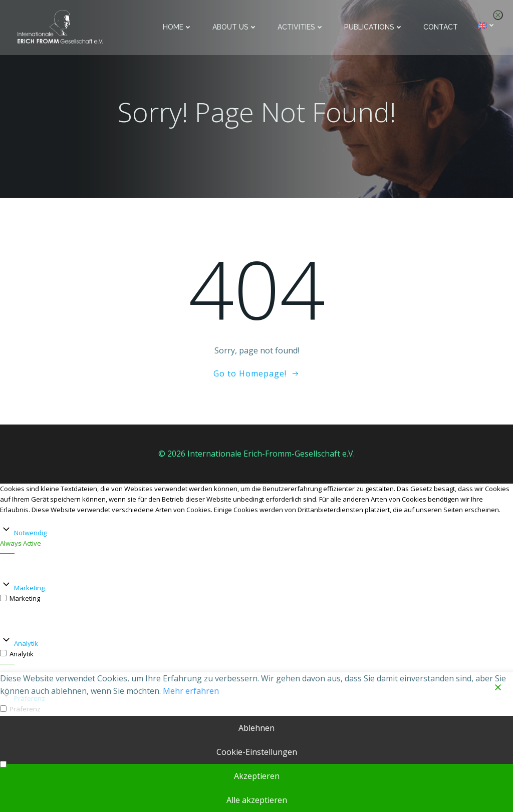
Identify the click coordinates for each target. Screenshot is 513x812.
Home (179, 27)
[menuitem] (488, 25)
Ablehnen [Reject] (256, 728)
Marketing (29, 589)
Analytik (26, 644)
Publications (375, 27)
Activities (302, 27)
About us (236, 27)
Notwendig (30, 533)
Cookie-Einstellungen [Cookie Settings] (257, 752)
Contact (442, 27)
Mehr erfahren (191, 691)
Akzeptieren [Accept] (257, 776)
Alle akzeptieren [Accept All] (257, 800)
